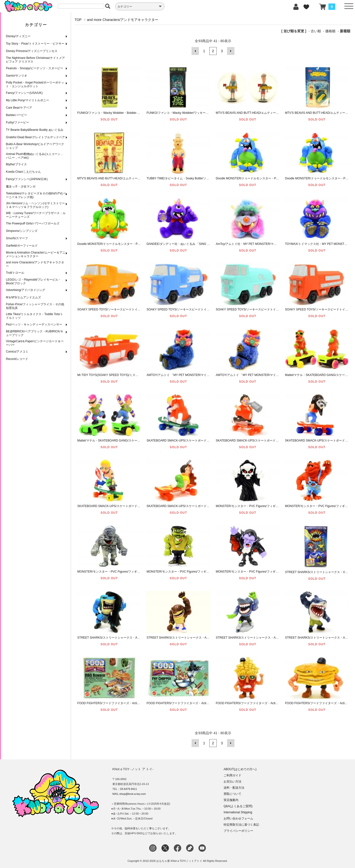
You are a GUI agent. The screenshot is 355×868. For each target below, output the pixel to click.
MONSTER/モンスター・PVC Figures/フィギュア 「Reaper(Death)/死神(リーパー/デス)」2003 (279, 506)
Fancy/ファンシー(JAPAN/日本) (27, 179)
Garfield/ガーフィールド (22, 246)
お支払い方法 (232, 782)
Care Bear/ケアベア (19, 108)
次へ (231, 51)
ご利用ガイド (232, 775)
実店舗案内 (231, 800)
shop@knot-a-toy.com (133, 794)
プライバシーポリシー (238, 831)
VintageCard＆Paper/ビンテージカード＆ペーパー (35, 343)
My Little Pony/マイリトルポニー (27, 100)
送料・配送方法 (234, 788)
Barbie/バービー (17, 115)
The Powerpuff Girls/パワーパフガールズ (33, 223)
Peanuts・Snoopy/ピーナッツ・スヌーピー (35, 68)
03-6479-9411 (129, 789)
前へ (195, 51)
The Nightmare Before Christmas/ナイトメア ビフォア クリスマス (35, 60)
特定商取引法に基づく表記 (241, 825)
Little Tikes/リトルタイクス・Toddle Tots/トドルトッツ (35, 316)
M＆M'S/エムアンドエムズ (23, 297)
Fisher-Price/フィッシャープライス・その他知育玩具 (35, 306)
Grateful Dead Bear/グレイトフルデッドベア (35, 137)
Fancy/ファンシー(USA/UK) (24, 93)
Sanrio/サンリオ (17, 76)
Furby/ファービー (18, 122)
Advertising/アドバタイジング (26, 290)
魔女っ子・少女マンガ (21, 187)
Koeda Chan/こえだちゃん (23, 172)
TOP (78, 20)
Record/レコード (17, 359)
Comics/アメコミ (17, 352)
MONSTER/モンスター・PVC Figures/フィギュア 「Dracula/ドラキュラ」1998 (268, 572)
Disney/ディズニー (18, 36)
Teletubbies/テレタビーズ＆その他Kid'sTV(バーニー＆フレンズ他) (36, 195)
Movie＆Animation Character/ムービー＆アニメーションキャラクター (36, 254)
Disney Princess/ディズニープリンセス (32, 51)
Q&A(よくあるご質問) (238, 806)
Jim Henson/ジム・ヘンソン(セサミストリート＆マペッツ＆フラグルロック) (35, 205)
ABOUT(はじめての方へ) (240, 769)
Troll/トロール (15, 273)
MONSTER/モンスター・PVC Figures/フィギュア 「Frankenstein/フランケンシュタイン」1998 (210, 572)
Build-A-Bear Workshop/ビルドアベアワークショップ (35, 146)
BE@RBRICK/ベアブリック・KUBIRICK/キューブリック (35, 333)
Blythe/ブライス (16, 164)
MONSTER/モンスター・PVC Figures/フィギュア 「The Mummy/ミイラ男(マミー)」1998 (137, 572)
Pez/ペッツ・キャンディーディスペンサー (34, 324)
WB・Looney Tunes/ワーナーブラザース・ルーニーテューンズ (36, 215)
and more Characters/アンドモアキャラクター (35, 264)
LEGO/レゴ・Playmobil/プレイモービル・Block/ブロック (34, 281)
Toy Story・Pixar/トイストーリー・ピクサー (35, 44)
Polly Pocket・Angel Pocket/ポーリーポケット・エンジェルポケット (35, 84)
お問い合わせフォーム (238, 818)
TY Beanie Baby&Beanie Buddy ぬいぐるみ (35, 130)
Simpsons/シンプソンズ (22, 231)
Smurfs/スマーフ (17, 238)
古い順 (316, 31)
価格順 (330, 31)
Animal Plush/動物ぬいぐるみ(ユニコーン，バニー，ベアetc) (35, 156)
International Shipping (238, 812)
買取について (232, 794)
